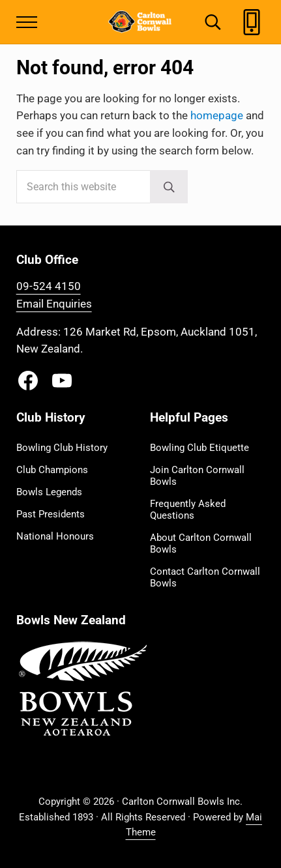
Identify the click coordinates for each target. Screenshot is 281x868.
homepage (217, 116)
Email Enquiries (54, 304)
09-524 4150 (49, 286)
